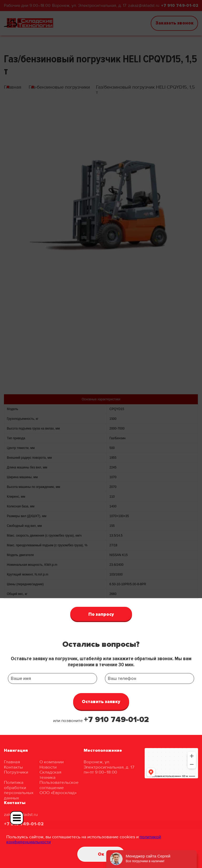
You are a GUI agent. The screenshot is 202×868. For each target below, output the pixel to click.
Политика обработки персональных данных (19, 790)
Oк (101, 854)
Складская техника (50, 775)
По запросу (101, 614)
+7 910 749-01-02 (116, 720)
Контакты (13, 767)
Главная (12, 762)
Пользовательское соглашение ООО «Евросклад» (59, 788)
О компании (52, 762)
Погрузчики (16, 772)
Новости (48, 767)
